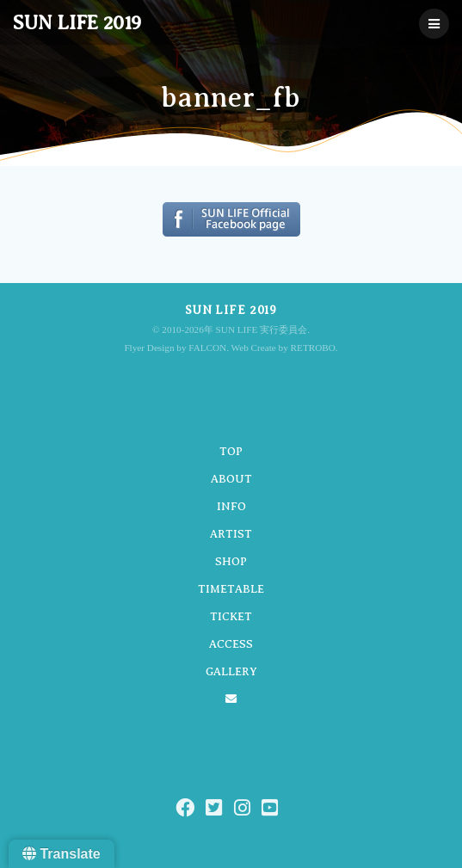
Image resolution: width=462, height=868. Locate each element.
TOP (231, 451)
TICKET (231, 616)
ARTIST (231, 534)
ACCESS (231, 644)
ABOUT (231, 479)
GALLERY (231, 671)
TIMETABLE (231, 589)
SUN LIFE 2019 (77, 23)
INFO (231, 506)
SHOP (231, 561)
